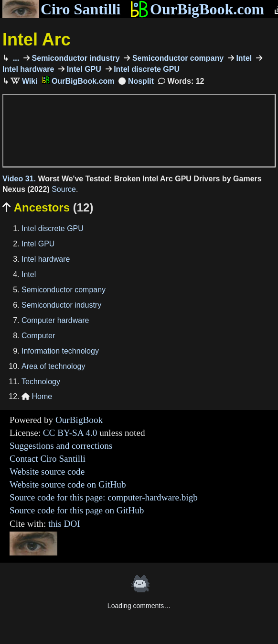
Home (37, 396)
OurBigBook (79, 420)
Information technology (60, 351)
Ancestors (48, 207)
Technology (41, 382)
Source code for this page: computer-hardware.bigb (104, 497)
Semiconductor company (177, 58)
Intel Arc (37, 39)
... (15, 58)
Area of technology (53, 366)
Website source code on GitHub (68, 484)
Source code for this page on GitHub (77, 510)
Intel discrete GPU (146, 69)
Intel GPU (83, 69)
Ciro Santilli (61, 9)
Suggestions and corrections (61, 446)
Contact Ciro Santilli (48, 459)
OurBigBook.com (197, 9)
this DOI (64, 524)
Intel (243, 58)
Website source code (47, 472)
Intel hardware (46, 259)
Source (64, 189)
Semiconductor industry (75, 58)
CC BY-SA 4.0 (70, 433)
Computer (38, 336)
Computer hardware (55, 320)
